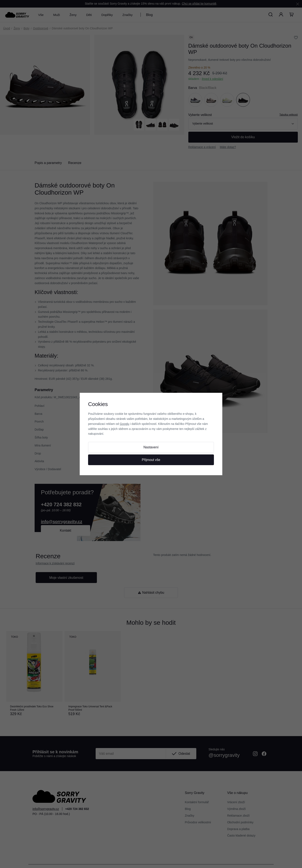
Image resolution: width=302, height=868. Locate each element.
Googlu (124, 424)
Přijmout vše (151, 460)
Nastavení (151, 447)
